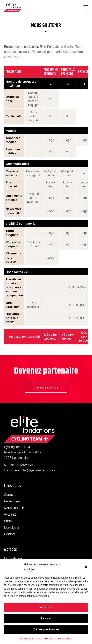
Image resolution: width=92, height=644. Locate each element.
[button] (86, 567)
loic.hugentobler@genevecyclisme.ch (31, 470)
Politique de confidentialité (58, 639)
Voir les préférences (46, 629)
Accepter (46, 607)
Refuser (46, 618)
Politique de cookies (31, 639)
